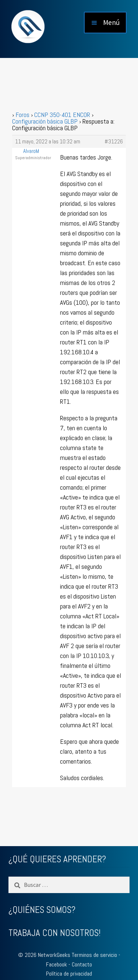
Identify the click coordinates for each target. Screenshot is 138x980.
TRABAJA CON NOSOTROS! (54, 933)
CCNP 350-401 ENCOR (62, 115)
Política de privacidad (69, 974)
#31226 (114, 142)
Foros (22, 115)
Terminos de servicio (94, 955)
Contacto (82, 964)
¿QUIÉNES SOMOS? (42, 910)
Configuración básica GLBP (45, 121)
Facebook (56, 964)
